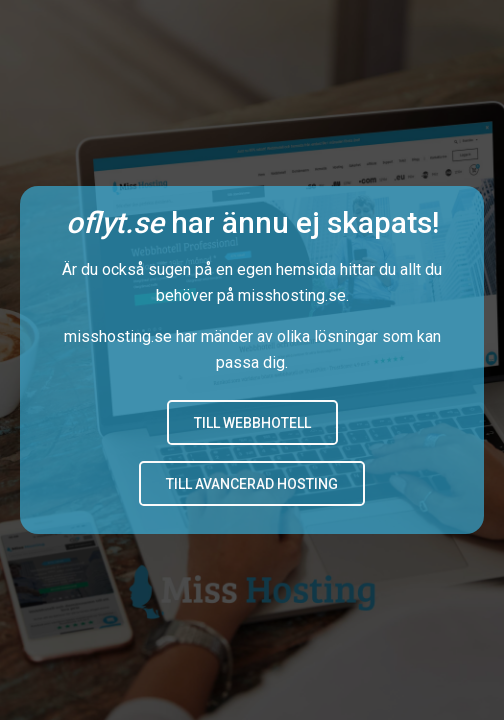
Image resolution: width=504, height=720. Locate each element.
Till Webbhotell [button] (252, 423)
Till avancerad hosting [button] (252, 484)
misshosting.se (292, 295)
